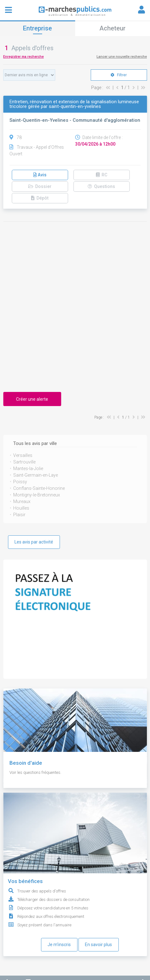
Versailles (23, 455)
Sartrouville (24, 462)
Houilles (21, 508)
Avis (40, 175)
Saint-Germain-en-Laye (36, 475)
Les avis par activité (34, 542)
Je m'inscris (59, 945)
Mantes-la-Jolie (28, 469)
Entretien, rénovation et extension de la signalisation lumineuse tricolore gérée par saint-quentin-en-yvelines (74, 104)
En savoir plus (98, 945)
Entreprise (37, 28)
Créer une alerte (32, 399)
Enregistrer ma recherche (23, 57)
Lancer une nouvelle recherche (122, 57)
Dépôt (40, 198)
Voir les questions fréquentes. (35, 772)
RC (102, 175)
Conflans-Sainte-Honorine (39, 488)
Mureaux (22, 501)
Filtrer (119, 75)
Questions (101, 186)
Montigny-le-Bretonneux (37, 495)
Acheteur (112, 28)
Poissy (20, 482)
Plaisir (19, 515)
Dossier (40, 186)
